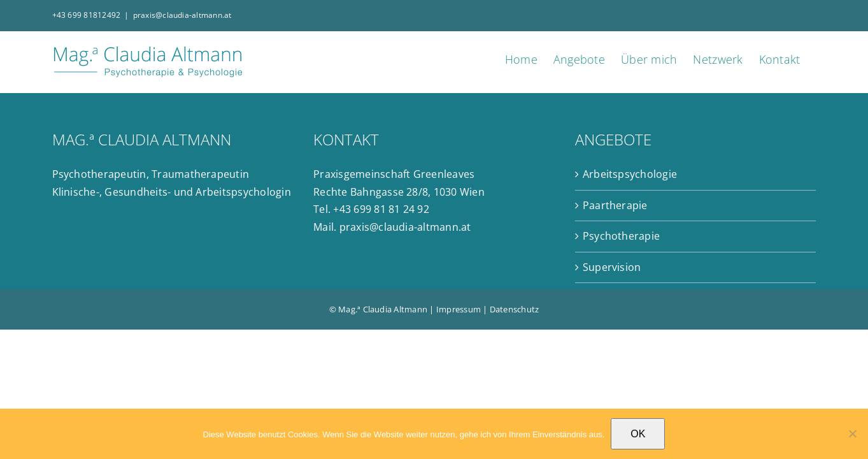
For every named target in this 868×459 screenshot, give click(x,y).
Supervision (612, 267)
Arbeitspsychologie (630, 174)
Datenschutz (515, 309)
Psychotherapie (621, 236)
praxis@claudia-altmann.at (182, 15)
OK (638, 434)
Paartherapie (615, 205)
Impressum (459, 309)
